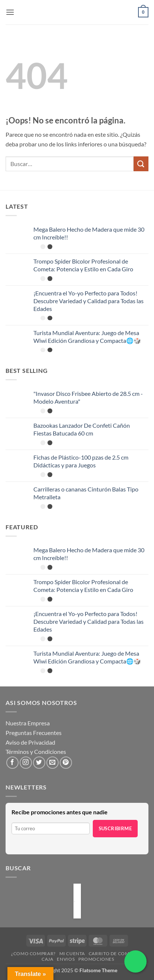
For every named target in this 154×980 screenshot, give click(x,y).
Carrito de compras (115, 953)
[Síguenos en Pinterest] (66, 763)
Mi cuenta (72, 953)
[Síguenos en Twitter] (39, 763)
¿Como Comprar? (33, 953)
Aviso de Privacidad (30, 742)
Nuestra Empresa (28, 723)
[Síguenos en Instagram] (26, 763)
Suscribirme (115, 828)
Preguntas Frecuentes (34, 733)
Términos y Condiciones (36, 751)
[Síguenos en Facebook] (12, 763)
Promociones (96, 959)
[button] (10, 12)
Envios (66, 959)
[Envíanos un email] (53, 763)
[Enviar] (141, 164)
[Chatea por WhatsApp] (135, 961)
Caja (47, 959)
